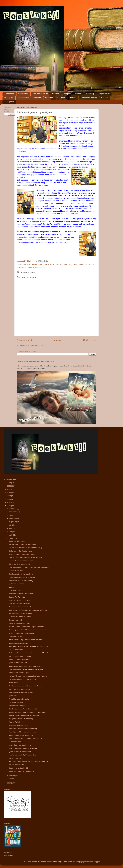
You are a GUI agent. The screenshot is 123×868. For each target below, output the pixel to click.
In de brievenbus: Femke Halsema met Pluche (26, 669)
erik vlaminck (55, 265)
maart (11, 538)
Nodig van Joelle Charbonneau (20, 551)
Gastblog (90, 94)
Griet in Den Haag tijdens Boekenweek (23, 748)
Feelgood (67, 94)
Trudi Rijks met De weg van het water (23, 732)
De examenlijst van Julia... (18, 643)
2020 (9, 493)
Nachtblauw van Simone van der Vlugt (23, 729)
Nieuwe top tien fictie (16, 765)
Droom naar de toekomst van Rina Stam (36, 362)
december (13, 509)
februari (12, 776)
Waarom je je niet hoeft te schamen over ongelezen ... (29, 630)
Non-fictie (61, 98)
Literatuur (37, 98)
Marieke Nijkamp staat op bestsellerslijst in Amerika (28, 676)
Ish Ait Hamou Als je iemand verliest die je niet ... (27, 640)
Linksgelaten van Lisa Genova (20, 745)
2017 (9, 502)
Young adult (9, 102)
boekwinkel (27, 265)
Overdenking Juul (15, 620)
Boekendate (23, 94)
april (11, 535)
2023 (9, 483)
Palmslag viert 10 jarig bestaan (20, 613)
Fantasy (78, 94)
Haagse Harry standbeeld (18, 768)
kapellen (64, 265)
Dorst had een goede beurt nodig (21, 735)
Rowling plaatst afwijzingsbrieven (21, 574)
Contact (55, 94)
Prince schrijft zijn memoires (19, 623)
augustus (13, 522)
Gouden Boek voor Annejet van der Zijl (23, 709)
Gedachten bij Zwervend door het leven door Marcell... (29, 653)
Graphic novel (104, 94)
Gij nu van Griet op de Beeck (19, 564)
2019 (9, 496)
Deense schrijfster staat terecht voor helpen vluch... (28, 712)
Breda (34, 265)
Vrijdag (29, 267)
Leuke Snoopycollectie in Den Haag (22, 577)
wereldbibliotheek (39, 267)
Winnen (104, 98)
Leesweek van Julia (16, 571)
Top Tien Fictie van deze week (20, 656)
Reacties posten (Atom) (37, 345)
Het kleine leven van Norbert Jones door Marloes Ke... (29, 762)
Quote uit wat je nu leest (18, 663)
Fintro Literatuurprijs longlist (19, 699)
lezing (70, 265)
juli (10, 525)
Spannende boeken (89, 98)
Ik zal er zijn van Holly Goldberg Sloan (23, 755)
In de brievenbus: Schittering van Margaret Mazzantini (29, 567)
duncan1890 (71, 862)
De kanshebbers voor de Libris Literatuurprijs (25, 739)
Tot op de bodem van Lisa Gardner (22, 771)
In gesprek (9, 98)
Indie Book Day (14, 590)
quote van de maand (16, 584)
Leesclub (49, 98)
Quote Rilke (13, 696)
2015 (9, 783)
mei (11, 532)
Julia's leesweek (15, 758)
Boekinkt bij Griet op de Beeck (20, 607)
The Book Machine (16, 650)
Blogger (97, 862)
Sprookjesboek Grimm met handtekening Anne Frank (28, 646)
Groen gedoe (14, 683)
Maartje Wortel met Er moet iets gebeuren (24, 715)
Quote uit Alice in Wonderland (20, 752)
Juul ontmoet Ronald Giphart (19, 673)
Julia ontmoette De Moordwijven (21, 692)
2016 (9, 506)
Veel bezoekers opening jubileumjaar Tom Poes (26, 627)
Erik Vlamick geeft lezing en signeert (22, 679)
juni (11, 528)
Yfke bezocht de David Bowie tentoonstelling (25, 548)
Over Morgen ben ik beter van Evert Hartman (25, 557)
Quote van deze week (17, 541)
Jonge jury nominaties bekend (20, 660)
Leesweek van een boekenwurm (21, 561)
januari (12, 779)
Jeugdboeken (23, 98)
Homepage (9, 94)
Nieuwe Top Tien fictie (17, 597)
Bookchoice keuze (40, 94)
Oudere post (90, 340)
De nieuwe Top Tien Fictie (18, 725)
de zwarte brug (43, 265)
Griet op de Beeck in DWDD (19, 604)
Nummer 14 (13, 587)
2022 (9, 486)
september (13, 518)
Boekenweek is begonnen (18, 706)
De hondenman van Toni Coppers (21, 633)
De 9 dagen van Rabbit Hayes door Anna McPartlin (28, 610)
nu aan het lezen (15, 742)
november (13, 512)
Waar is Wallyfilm (15, 722)
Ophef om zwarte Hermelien (19, 600)
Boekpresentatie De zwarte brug (21, 719)
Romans (73, 98)
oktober (12, 515)
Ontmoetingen (78, 265)
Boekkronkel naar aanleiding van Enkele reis (25, 686)
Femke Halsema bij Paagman (20, 617)
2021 (9, 489)
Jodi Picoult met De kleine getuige (21, 581)
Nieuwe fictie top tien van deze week (22, 544)
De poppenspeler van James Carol (22, 554)
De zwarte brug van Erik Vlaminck (21, 594)
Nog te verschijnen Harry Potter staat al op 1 (25, 666)
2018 (9, 499)
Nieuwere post (24, 340)
